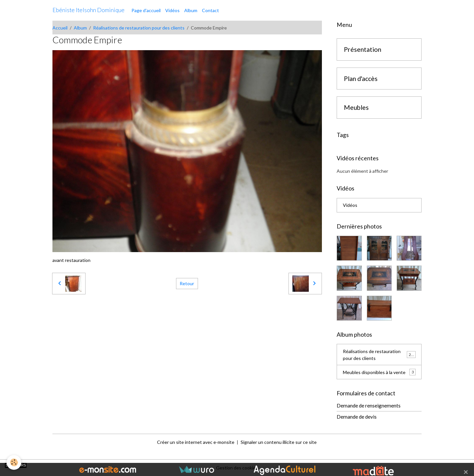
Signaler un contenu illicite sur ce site (279, 442)
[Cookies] (14, 462)
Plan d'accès (361, 79)
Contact (210, 10)
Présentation (363, 49)
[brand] (89, 10)
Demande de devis (357, 417)
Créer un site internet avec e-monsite (196, 442)
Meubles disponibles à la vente (379, 372)
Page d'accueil (146, 10)
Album (191, 10)
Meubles (356, 107)
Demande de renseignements (369, 406)
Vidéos (172, 10)
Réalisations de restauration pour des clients (139, 28)
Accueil (60, 28)
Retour (187, 283)
